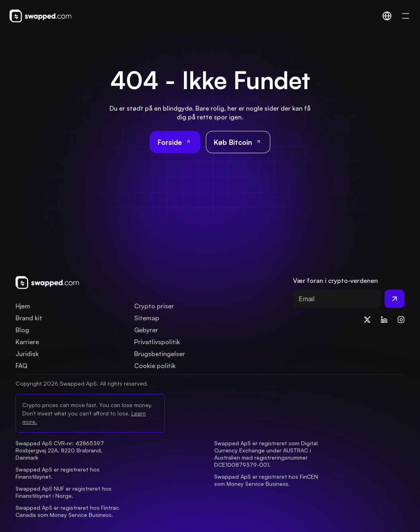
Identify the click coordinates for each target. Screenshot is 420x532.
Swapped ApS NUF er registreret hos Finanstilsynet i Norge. (64, 492)
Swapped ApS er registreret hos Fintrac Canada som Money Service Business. (68, 511)
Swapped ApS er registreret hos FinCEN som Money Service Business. (267, 480)
